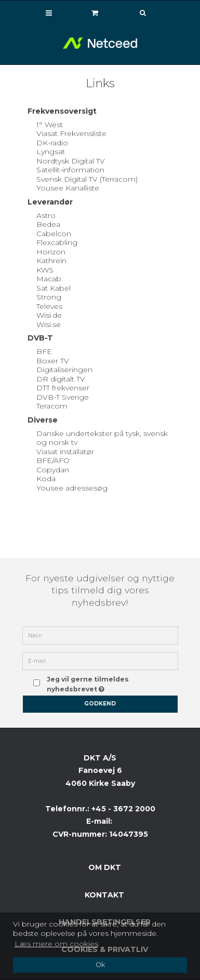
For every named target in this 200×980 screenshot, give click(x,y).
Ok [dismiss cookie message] (100, 965)
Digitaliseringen (64, 370)
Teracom (52, 406)
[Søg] (136, 13)
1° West (50, 125)
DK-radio (52, 143)
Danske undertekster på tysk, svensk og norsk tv (102, 438)
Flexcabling (57, 242)
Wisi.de (49, 315)
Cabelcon (54, 234)
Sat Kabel (54, 288)
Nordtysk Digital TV (71, 161)
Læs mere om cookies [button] (56, 944)
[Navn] (100, 635)
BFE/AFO (53, 460)
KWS (45, 270)
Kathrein (51, 261)
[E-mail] (100, 661)
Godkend (100, 704)
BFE (44, 351)
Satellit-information (70, 170)
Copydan (53, 470)
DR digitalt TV (61, 379)
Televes (49, 306)
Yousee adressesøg (72, 488)
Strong (49, 297)
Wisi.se (49, 324)
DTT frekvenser (63, 388)
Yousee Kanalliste (68, 188)
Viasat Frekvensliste (71, 133)
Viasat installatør (65, 452)
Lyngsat (51, 152)
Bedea (48, 224)
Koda (46, 479)
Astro (46, 215)
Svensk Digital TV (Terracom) (87, 179)
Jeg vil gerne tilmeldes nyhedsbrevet (106, 683)
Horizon (51, 252)
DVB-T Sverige (63, 397)
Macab (49, 279)
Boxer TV (53, 361)
